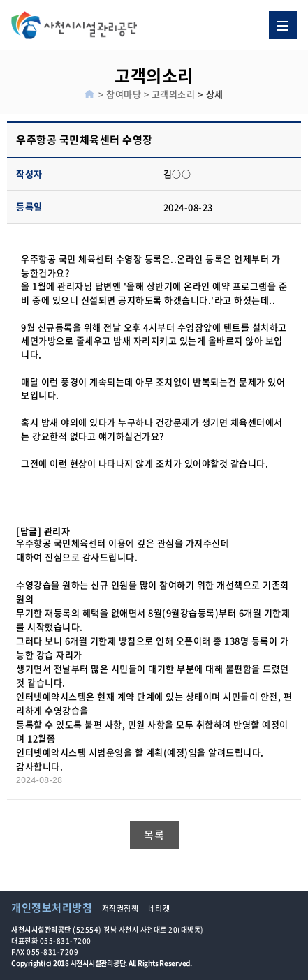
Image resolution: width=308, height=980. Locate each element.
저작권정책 (120, 908)
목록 (154, 835)
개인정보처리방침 (52, 907)
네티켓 (159, 908)
